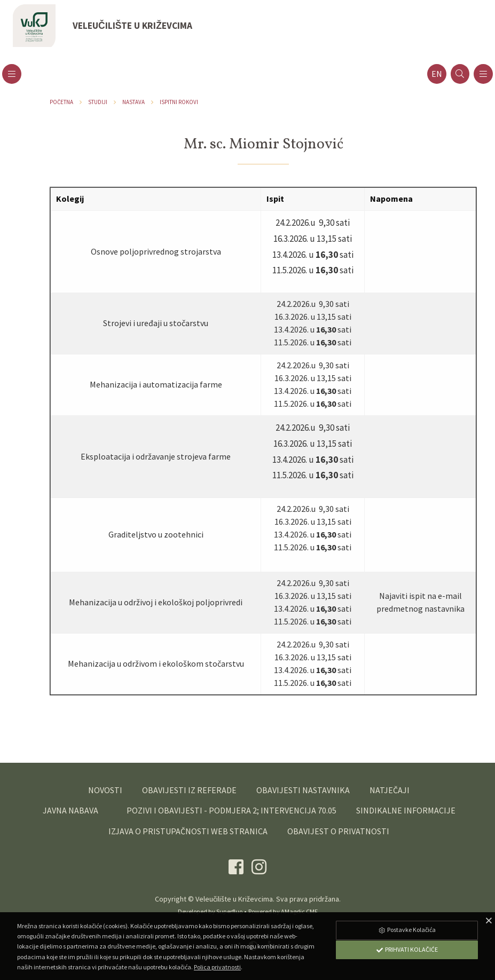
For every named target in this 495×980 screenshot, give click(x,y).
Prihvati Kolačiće (407, 949)
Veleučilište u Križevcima (234, 899)
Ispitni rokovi (179, 102)
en (437, 74)
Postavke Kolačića (407, 930)
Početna (61, 102)
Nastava (133, 102)
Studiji (98, 102)
